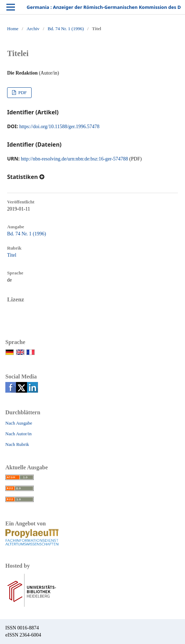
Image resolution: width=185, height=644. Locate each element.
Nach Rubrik (17, 444)
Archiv (33, 29)
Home (13, 29)
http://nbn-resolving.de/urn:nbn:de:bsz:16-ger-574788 (75, 159)
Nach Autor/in (18, 434)
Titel (12, 255)
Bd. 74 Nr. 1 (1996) (66, 29)
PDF (22, 92)
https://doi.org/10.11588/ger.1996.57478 (59, 127)
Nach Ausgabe (19, 423)
